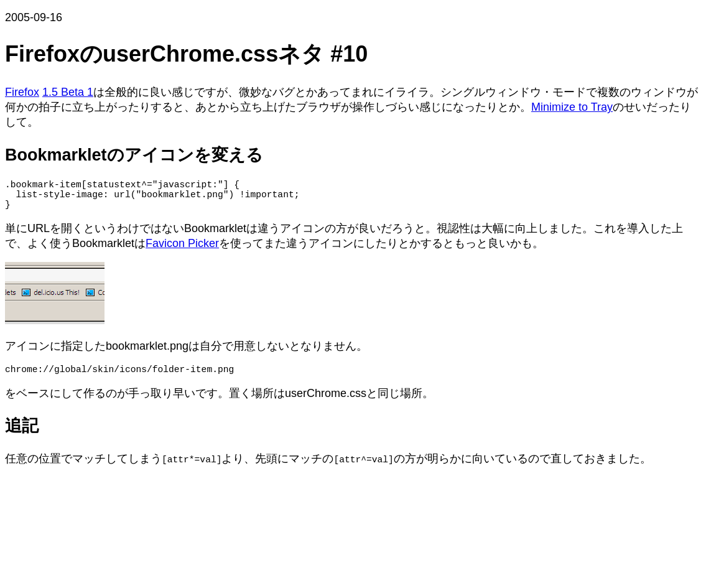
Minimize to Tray (572, 107)
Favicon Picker (182, 251)
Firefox (22, 92)
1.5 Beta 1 (68, 92)
